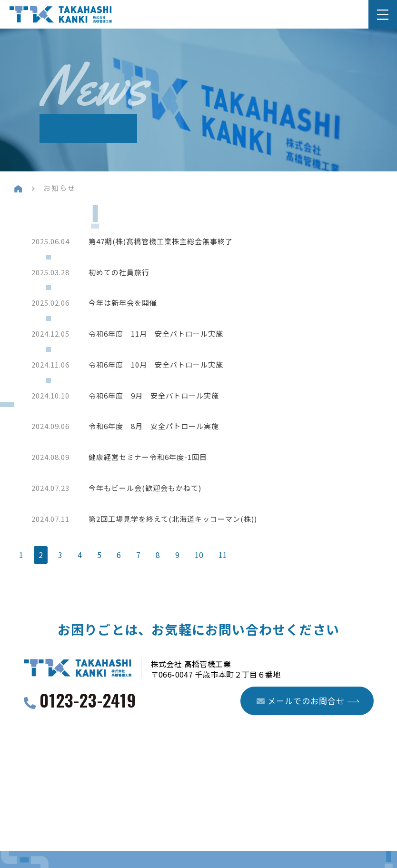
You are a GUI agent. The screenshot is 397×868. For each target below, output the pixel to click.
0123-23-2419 (88, 708)
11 (223, 561)
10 (199, 561)
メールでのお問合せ (301, 707)
